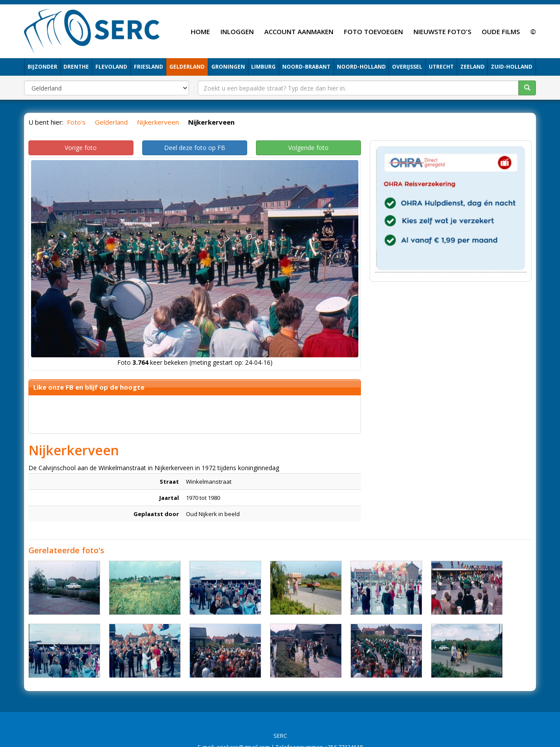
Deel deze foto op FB (195, 148)
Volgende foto (308, 148)
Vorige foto (81, 148)
